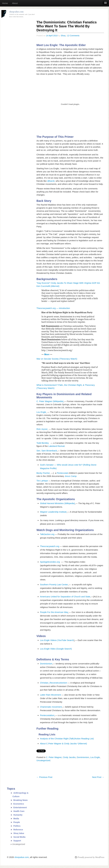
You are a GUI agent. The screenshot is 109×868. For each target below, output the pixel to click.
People (17, 822)
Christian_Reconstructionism (54, 683)
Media (16, 819)
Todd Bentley (44, 443)
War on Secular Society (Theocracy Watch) (57, 359)
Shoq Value (19, 833)
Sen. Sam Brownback (47, 451)
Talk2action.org (47, 534)
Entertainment (20, 807)
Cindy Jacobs (69, 757)
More (47, 354)
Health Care (19, 811)
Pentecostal (62, 473)
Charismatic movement (51, 707)
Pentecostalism (47, 715)
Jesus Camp (70, 476)
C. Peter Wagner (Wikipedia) (50, 401)
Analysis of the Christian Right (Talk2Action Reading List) (67, 739)
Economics (19, 804)
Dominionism (46, 664)
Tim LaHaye (42, 481)
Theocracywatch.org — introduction (53, 308)
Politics (17, 826)
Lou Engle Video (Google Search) (56, 649)
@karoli (51, 181)
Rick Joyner (42, 429)
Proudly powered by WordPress (91, 857)
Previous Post (44, 777)
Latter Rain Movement (51, 695)
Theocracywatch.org (50, 546)
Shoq (63, 36)
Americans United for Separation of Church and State (65, 597)
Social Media (19, 837)
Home (5, 3)
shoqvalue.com (22, 857)
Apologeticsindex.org (51, 562)
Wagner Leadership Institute (53, 512)
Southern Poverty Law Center (54, 585)
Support (17, 841)
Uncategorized (43, 760)
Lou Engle (41, 412)
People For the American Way (54, 612)
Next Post (98, 777)
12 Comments (73, 36)
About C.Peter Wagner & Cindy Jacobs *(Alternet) (63, 744)
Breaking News (20, 800)
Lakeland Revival (56, 446)
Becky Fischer (43, 473)
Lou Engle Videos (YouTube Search (57, 640)
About (15, 3)
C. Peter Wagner (54, 757)
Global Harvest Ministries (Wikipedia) (57, 503)
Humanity (18, 815)
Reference (18, 830)
